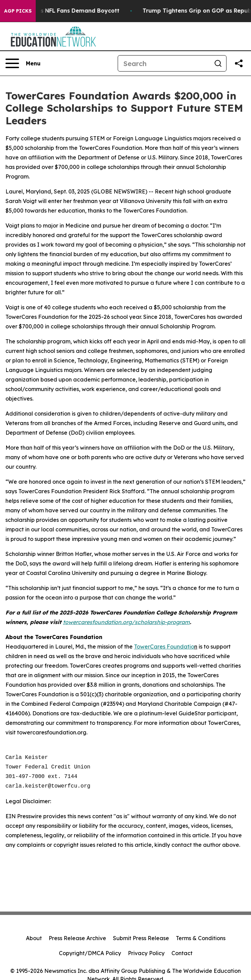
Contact (182, 953)
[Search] (164, 63)
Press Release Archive (77, 938)
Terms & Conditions (201, 938)
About (34, 938)
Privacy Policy (146, 953)
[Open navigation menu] (23, 63)
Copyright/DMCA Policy (90, 953)
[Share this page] (239, 63)
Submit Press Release (141, 938)
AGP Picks (18, 11)
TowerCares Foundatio (164, 647)
